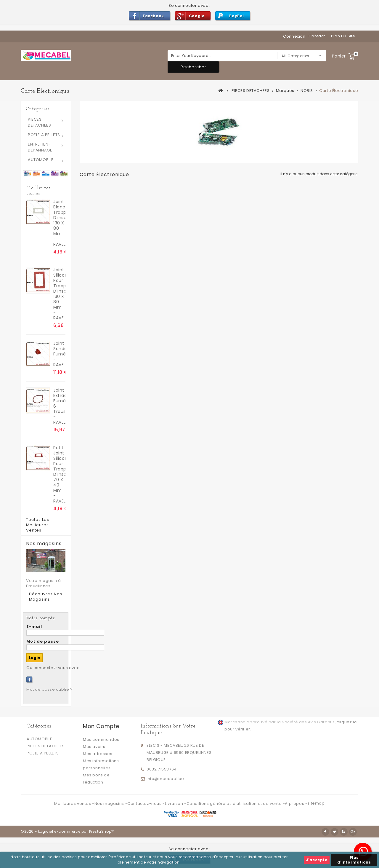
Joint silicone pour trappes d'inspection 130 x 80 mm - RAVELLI (59, 294)
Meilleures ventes (38, 191)
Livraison (175, 804)
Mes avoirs (94, 747)
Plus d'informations (354, 860)
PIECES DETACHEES (39, 122)
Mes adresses (98, 754)
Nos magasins (44, 544)
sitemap (316, 803)
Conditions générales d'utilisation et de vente (235, 804)
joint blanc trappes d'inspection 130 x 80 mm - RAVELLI (59, 223)
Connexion (294, 36)
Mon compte (101, 726)
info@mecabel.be (165, 779)
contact (317, 36)
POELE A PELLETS (44, 135)
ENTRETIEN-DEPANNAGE (40, 147)
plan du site (343, 36)
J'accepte (317, 860)
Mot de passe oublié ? (50, 689)
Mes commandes (101, 739)
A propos (295, 804)
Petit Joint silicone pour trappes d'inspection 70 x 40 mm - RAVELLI (59, 474)
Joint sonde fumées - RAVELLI (59, 354)
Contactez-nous (145, 804)
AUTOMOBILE (41, 160)
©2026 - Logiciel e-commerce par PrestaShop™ (68, 831)
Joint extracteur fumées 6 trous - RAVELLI (59, 406)
